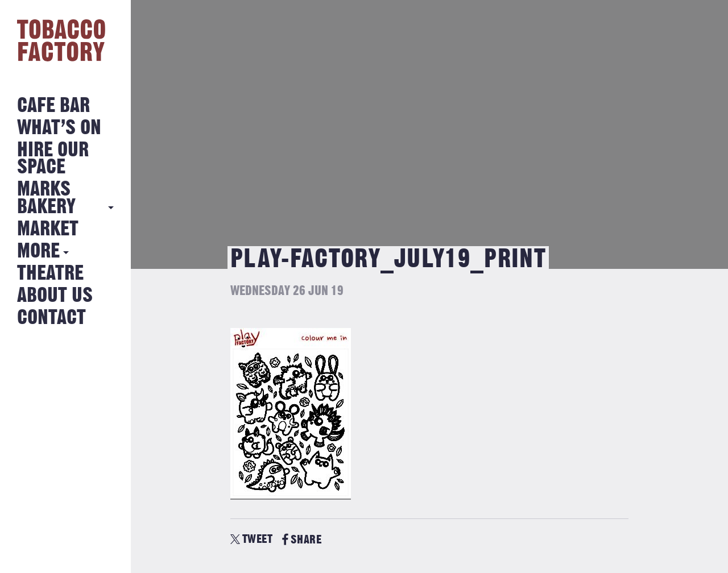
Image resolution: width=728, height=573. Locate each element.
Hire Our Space (53, 159)
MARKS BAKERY (46, 198)
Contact (51, 318)
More (38, 252)
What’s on (59, 128)
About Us (55, 296)
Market (48, 229)
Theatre (50, 274)
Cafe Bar (53, 106)
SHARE (302, 540)
